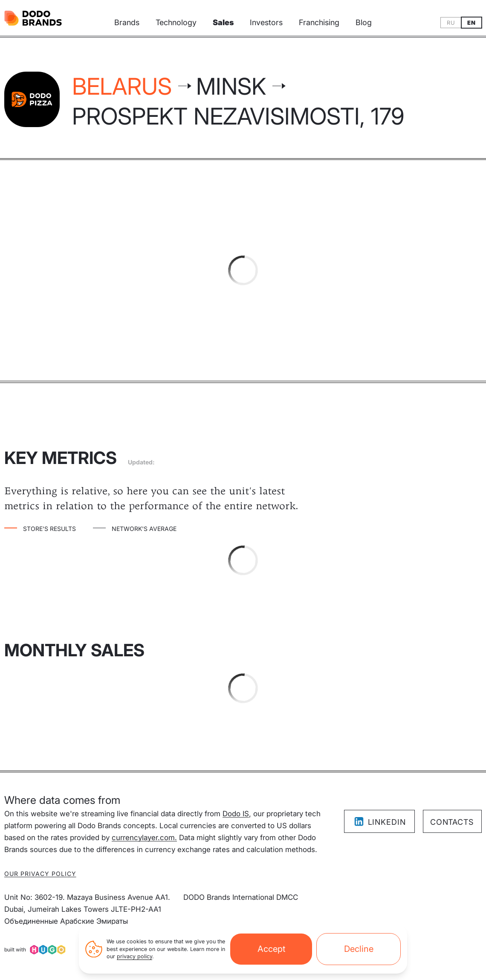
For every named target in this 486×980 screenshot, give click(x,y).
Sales (223, 22)
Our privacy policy (40, 874)
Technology (176, 22)
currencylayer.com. (144, 838)
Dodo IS (236, 814)
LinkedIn (380, 822)
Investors (266, 22)
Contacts (452, 822)
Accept (271, 953)
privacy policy (135, 961)
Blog (364, 22)
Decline (359, 953)
